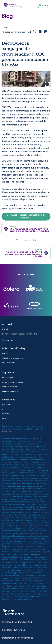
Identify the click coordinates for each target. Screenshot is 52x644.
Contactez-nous (9, 362)
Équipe (5, 353)
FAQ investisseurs (9, 387)
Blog (4, 418)
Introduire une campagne (13, 382)
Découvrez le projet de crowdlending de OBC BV (26, 217)
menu (43, 5)
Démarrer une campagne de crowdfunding (20, 334)
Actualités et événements (13, 358)
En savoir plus (8, 378)
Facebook (6, 405)
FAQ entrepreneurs (10, 391)
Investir (5, 329)
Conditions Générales (14, 630)
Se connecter (8, 340)
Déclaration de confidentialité (18, 638)
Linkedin (6, 414)
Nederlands (7, 432)
